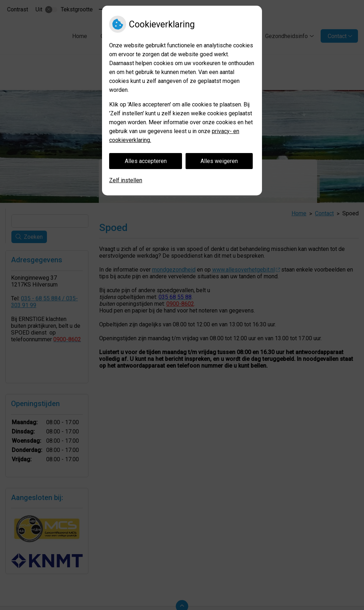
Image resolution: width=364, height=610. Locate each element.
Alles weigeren (219, 161)
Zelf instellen (126, 180)
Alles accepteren (146, 161)
